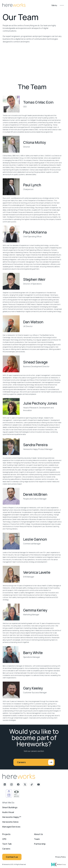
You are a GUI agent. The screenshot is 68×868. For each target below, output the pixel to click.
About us (38, 836)
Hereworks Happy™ (12, 818)
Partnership (40, 845)
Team (37, 840)
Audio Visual (8, 814)
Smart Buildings (10, 809)
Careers (6, 850)
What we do (8, 804)
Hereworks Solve (10, 823)
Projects (6, 836)
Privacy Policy (61, 858)
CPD (4, 840)
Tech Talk (7, 845)
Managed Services (11, 828)
